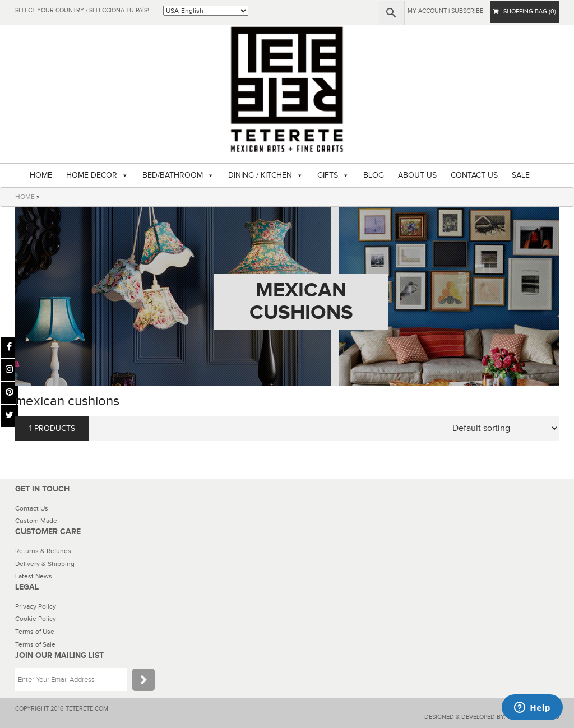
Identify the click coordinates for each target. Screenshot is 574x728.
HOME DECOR (92, 175)
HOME (41, 175)
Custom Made (36, 521)
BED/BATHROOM (173, 175)
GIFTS (328, 175)
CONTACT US (474, 175)
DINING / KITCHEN (260, 175)
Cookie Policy (36, 619)
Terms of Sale (35, 644)
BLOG (374, 175)
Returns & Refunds (43, 551)
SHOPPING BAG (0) (524, 11)
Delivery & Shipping (45, 564)
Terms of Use (35, 632)
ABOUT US (417, 175)
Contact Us (32, 508)
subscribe (467, 11)
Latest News (34, 576)
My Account (427, 11)
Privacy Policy (36, 606)
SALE (521, 175)
